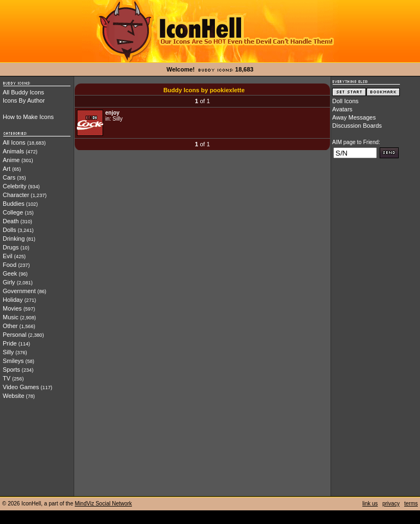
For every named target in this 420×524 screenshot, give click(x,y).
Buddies (14, 204)
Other (10, 326)
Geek (10, 273)
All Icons (14, 142)
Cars (9, 177)
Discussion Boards (357, 126)
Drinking (14, 239)
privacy (391, 504)
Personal (14, 335)
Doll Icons (345, 101)
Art (7, 169)
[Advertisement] (376, 331)
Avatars (342, 109)
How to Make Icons (28, 117)
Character (16, 195)
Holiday (13, 300)
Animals (13, 151)
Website (14, 396)
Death (11, 221)
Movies (12, 308)
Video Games (21, 387)
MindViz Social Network (103, 504)
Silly (8, 352)
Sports (11, 370)
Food (10, 265)
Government (19, 291)
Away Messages (354, 117)
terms (411, 504)
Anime (11, 160)
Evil (8, 256)
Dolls (9, 230)
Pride (10, 343)
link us (370, 504)
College (13, 212)
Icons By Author (24, 100)
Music (11, 317)
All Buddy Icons (23, 92)
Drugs (11, 247)
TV (7, 378)
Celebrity (14, 186)
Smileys (13, 361)
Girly (9, 282)
